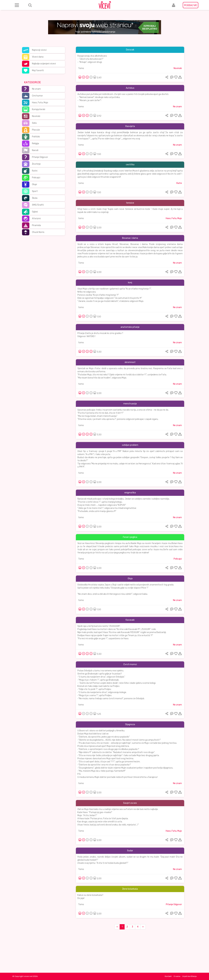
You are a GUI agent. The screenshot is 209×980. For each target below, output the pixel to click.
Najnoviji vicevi (39, 50)
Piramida (36, 225)
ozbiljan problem (130, 445)
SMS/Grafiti (38, 205)
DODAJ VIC (191, 5)
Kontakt (168, 976)
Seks (34, 123)
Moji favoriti (38, 70)
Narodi (35, 150)
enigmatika (130, 493)
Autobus (130, 88)
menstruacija (130, 404)
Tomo (81, 68)
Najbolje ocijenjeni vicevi (44, 64)
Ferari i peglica (130, 537)
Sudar (130, 851)
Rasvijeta (130, 126)
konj (130, 283)
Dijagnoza (130, 724)
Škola (35, 198)
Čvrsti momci (130, 664)
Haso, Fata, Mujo (40, 103)
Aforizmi (36, 219)
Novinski (36, 116)
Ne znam (36, 89)
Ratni (35, 171)
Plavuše (36, 130)
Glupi (34, 184)
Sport (35, 191)
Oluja (130, 579)
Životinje (36, 164)
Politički (36, 137)
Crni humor (37, 96)
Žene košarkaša (130, 889)
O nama (177, 976)
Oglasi (35, 212)
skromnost (130, 362)
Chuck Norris (38, 232)
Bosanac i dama (130, 238)
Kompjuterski (39, 109)
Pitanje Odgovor (40, 157)
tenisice (130, 203)
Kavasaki (130, 620)
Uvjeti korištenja (189, 976)
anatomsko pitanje (130, 327)
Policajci (36, 178)
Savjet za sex (130, 803)
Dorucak (130, 50)
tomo (81, 107)
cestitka (130, 165)
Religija (35, 143)
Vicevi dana (38, 57)
